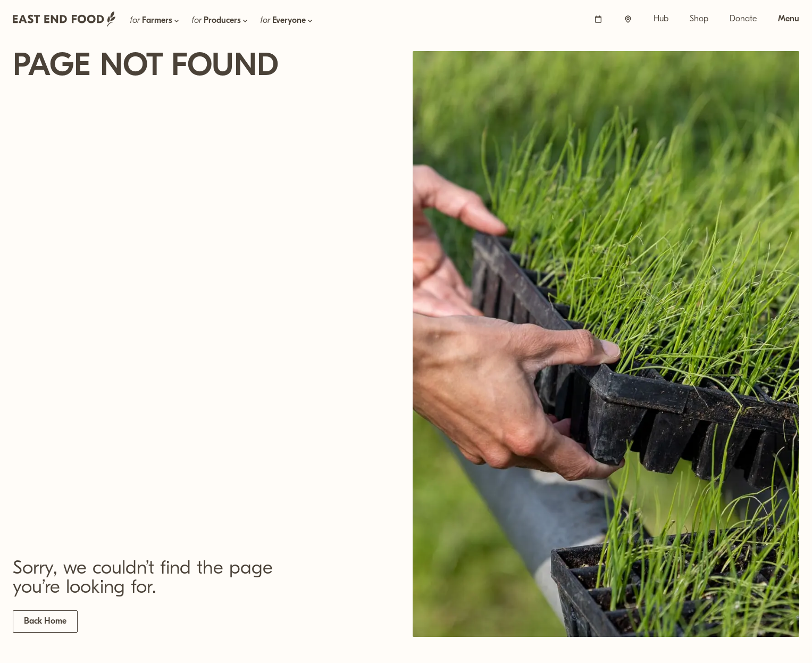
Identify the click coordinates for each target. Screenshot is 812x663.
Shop (699, 19)
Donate (743, 19)
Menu (789, 19)
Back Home (45, 621)
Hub (661, 19)
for (155, 21)
